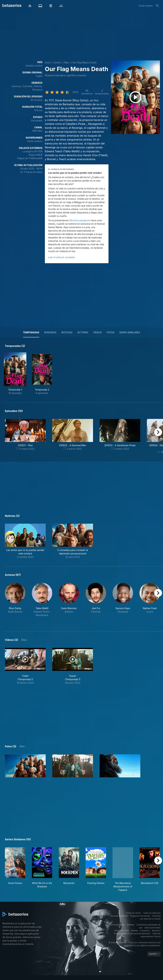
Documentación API (119, 916)
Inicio (48, 62)
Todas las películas (152, 913)
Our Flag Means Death (85, 62)
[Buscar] (157, 6)
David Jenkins (35, 141)
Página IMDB (35, 155)
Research (156, 931)
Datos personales (152, 928)
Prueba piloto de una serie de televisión (132, 934)
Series (57, 62)
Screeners (145, 931)
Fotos (111, 332)
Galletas (131, 925)
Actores (83, 332)
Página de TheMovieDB (30, 158)
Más (24, 640)
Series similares (130, 332)
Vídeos (97, 332)
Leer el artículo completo (62, 257)
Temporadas (31, 332)
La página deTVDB (32, 151)
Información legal (117, 925)
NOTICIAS (67, 332)
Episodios (50, 332)
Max (67, 62)
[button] (25, 541)
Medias (135, 931)
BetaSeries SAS (122, 931)
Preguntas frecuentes (140, 916)
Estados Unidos (34, 66)
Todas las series (133, 913)
